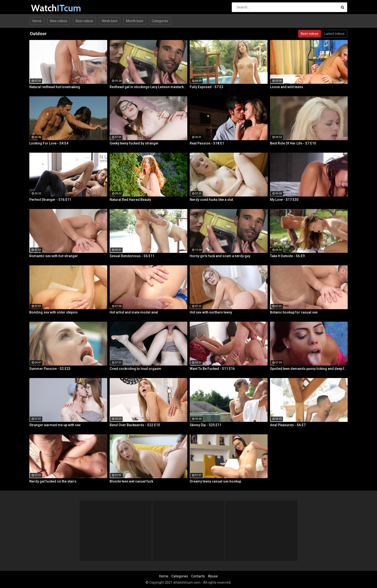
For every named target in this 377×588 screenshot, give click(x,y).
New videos (59, 21)
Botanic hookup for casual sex (294, 312)
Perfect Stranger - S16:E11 (50, 200)
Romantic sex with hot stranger (54, 256)
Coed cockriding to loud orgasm (135, 369)
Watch (44, 8)
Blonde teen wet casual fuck (131, 481)
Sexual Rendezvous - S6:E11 (132, 256)
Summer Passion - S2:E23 (50, 369)
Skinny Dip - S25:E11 (206, 425)
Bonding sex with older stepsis (53, 312)
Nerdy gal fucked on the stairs (53, 481)
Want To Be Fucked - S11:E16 (212, 369)
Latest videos (334, 34)
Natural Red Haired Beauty (130, 200)
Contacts (198, 576)
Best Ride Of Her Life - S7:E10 (293, 143)
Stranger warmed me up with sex (55, 425)
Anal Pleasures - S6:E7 (288, 425)
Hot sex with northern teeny (211, 312)
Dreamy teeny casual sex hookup (215, 481)
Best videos (85, 21)
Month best (135, 21)
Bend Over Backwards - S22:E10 (135, 425)
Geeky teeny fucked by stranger (134, 143)
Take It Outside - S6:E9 (287, 256)
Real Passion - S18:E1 (207, 143)
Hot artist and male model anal (134, 312)
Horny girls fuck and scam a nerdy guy (220, 256)
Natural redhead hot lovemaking (55, 87)
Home (37, 21)
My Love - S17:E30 (284, 200)
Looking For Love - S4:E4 (49, 143)
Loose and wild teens (287, 87)
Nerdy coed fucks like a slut (211, 200)
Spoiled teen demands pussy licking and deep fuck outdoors (309, 369)
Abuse (213, 576)
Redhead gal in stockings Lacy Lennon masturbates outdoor (149, 87)
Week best (110, 21)
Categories (160, 21)
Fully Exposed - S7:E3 (207, 87)
